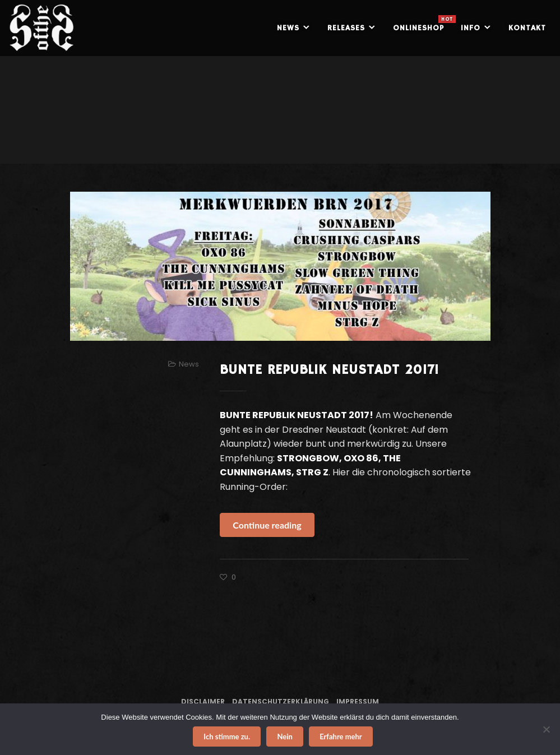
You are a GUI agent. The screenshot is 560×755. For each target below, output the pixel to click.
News (189, 364)
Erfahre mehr (341, 737)
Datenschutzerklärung (281, 701)
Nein (284, 737)
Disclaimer (203, 701)
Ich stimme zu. (227, 737)
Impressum (358, 701)
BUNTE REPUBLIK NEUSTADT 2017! (329, 370)
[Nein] (546, 729)
